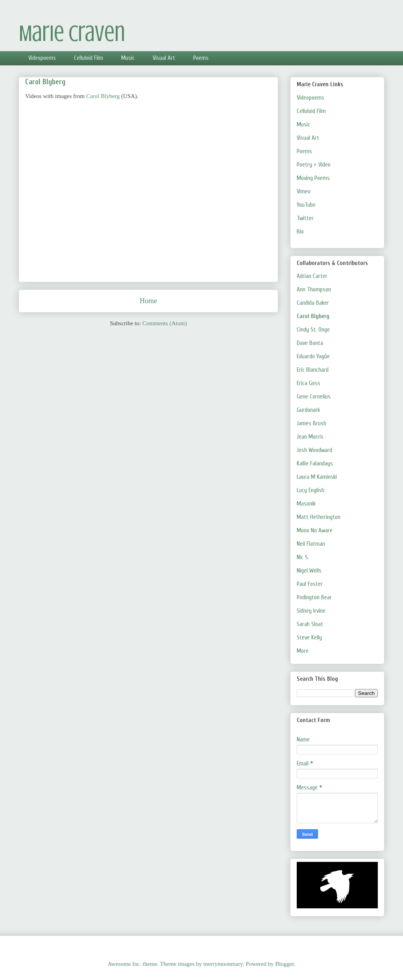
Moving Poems (313, 178)
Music (128, 58)
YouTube (306, 205)
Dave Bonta (310, 343)
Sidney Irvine (311, 611)
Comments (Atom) (165, 323)
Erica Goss (309, 383)
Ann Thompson (314, 290)
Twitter (305, 218)
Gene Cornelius (314, 397)
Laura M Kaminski (317, 477)
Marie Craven (72, 33)
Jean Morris (310, 437)
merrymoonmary (223, 964)
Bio (300, 232)
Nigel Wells (309, 571)
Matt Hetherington (319, 517)
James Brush (311, 423)
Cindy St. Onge (313, 330)
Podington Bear (314, 597)
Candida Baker (313, 303)
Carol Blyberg (103, 96)
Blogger (285, 964)
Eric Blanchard (313, 370)
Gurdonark (308, 410)
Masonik (306, 504)
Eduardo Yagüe (313, 357)
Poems (201, 58)
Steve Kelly (309, 638)
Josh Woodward (314, 450)
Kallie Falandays (315, 464)
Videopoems (42, 58)
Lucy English (311, 490)
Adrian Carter (312, 276)
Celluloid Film (89, 58)
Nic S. (303, 557)
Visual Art (164, 58)
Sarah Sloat (310, 624)
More (303, 651)
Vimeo (304, 192)
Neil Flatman (311, 544)
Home (148, 301)
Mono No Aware (315, 531)
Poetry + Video (314, 165)
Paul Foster (310, 584)
